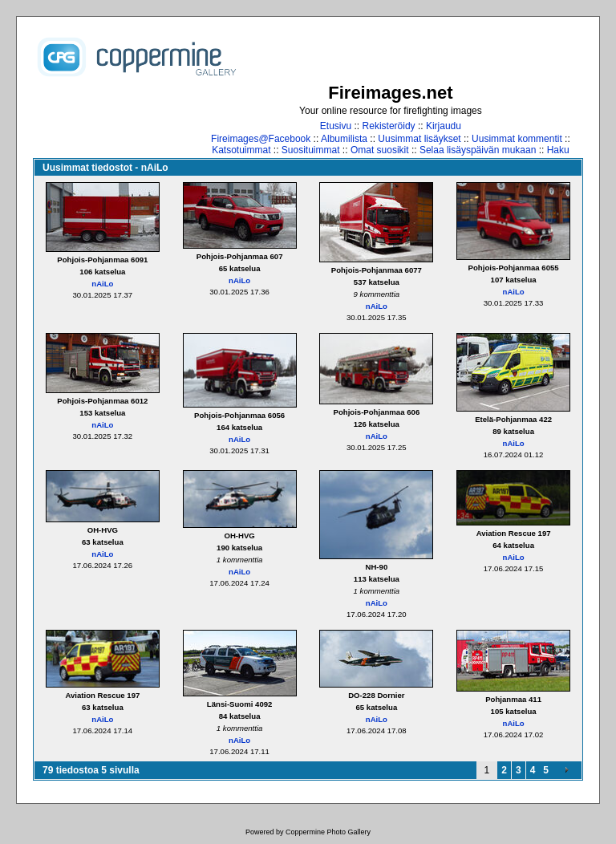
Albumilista (344, 139)
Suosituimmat (311, 150)
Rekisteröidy (389, 126)
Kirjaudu (444, 126)
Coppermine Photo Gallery (328, 832)
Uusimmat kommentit (517, 139)
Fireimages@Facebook (261, 139)
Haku (558, 150)
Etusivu (336, 126)
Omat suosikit (380, 150)
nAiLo (102, 284)
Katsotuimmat (241, 150)
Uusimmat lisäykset (419, 139)
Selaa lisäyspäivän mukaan (478, 150)
